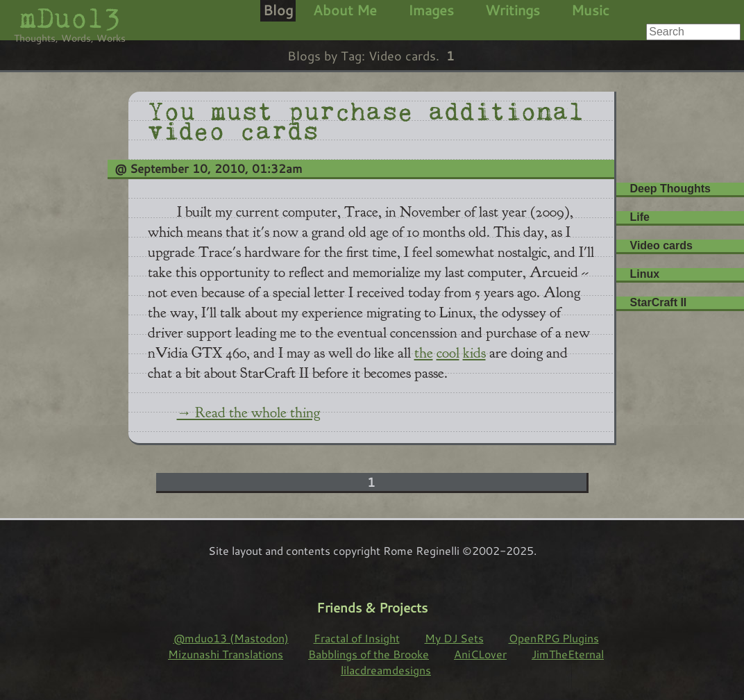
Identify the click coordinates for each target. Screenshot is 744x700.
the (424, 353)
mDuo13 (70, 18)
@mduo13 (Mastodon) (231, 638)
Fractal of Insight (357, 638)
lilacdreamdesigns (386, 670)
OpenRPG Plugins (554, 638)
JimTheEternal (568, 654)
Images (431, 10)
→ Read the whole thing (248, 413)
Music (590, 10)
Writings (513, 10)
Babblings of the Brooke (369, 654)
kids (474, 353)
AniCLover (480, 654)
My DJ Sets (454, 638)
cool (448, 353)
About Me (345, 10)
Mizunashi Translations (226, 654)
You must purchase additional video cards (366, 118)
